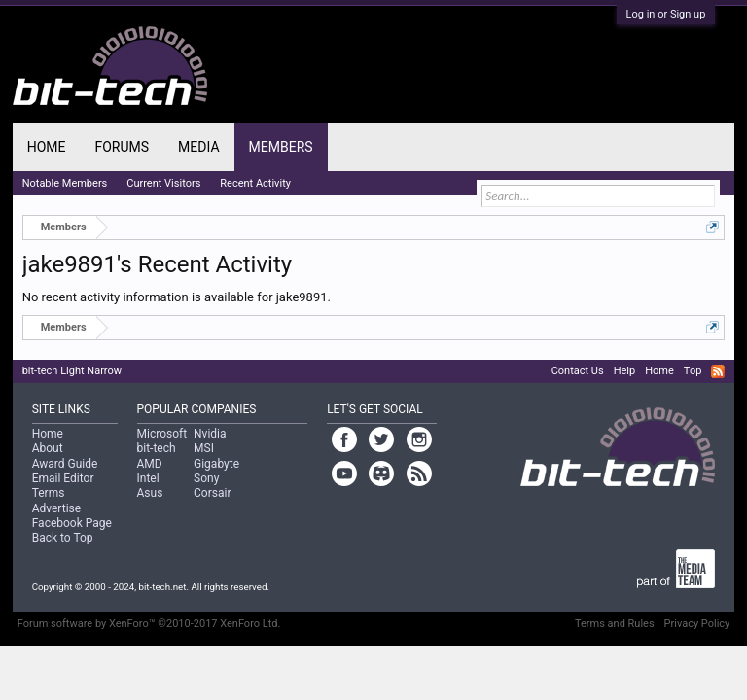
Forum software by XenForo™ (149, 624)
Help (625, 371)
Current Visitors (163, 183)
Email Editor (63, 478)
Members (281, 147)
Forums (122, 147)
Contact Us (578, 371)
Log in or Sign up (666, 14)
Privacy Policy (697, 624)
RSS (718, 371)
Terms (49, 493)
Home (47, 147)
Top (693, 371)
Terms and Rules (615, 624)
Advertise (56, 508)
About (48, 448)
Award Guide (65, 464)
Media (198, 147)
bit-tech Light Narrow (72, 371)
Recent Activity (255, 183)
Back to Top (63, 538)
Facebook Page (72, 523)
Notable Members (65, 183)
